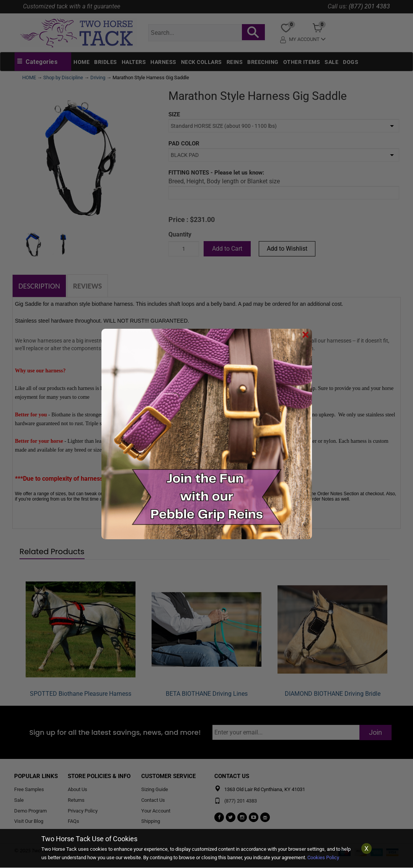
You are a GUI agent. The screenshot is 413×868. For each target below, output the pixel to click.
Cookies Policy (323, 857)
